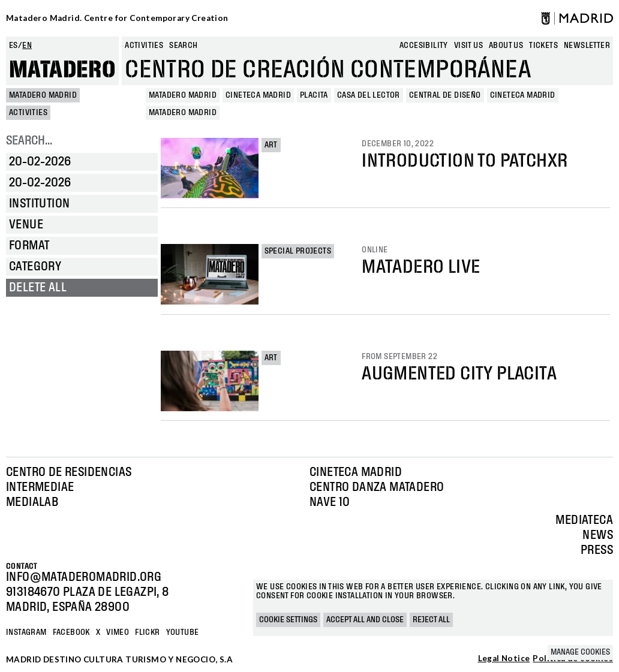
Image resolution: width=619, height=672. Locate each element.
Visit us (468, 46)
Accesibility (424, 46)
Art (271, 145)
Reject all (431, 620)
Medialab (32, 502)
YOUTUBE (183, 632)
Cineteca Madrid (356, 472)
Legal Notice (504, 659)
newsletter (587, 46)
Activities (144, 46)
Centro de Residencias (69, 472)
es (13, 46)
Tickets (543, 46)
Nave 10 (330, 502)
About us (506, 46)
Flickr (147, 632)
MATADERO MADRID (43, 95)
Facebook (71, 632)
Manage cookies (580, 652)
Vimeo (118, 632)
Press (597, 550)
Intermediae (40, 487)
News (598, 535)
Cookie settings (288, 620)
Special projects (298, 251)
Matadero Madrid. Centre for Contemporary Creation (117, 18)
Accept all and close (365, 620)
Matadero (62, 70)
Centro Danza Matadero (377, 487)
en (27, 46)
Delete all (38, 288)
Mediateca (584, 520)
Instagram (26, 632)
